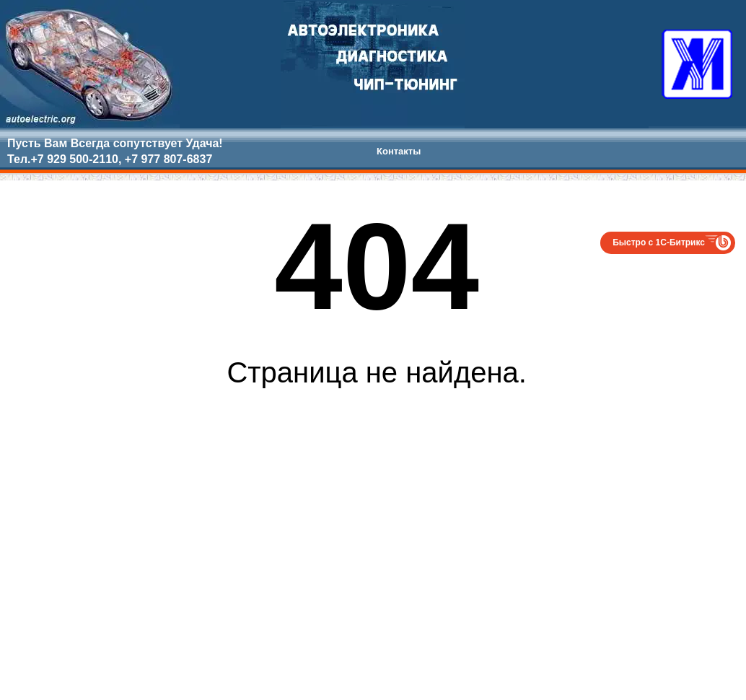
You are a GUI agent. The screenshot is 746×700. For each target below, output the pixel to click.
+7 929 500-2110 (74, 159)
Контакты (399, 151)
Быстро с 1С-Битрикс (659, 242)
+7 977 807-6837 (168, 159)
